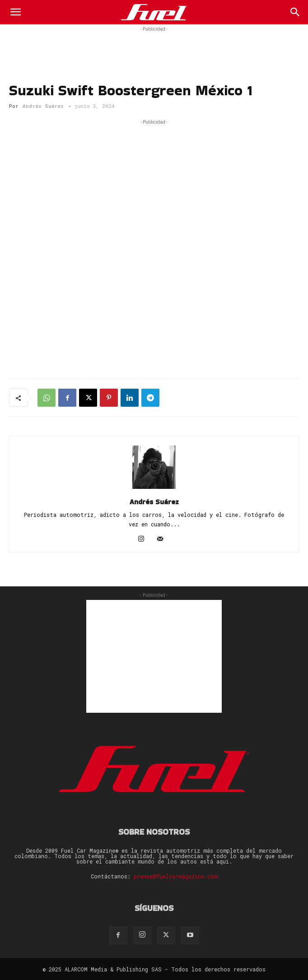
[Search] (295, 12)
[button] (15, 12)
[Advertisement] (154, 45)
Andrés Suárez (43, 106)
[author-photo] (154, 489)
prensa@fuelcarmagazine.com (176, 876)
